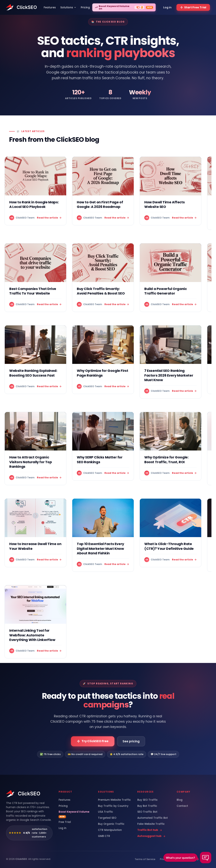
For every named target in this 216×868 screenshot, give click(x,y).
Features (64, 800)
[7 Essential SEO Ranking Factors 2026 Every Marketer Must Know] (171, 362)
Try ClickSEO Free (93, 741)
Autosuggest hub (151, 836)
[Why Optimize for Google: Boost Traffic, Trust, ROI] (171, 446)
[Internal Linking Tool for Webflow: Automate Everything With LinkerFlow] (35, 622)
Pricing (63, 806)
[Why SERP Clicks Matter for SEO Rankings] (103, 446)
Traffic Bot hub (150, 830)
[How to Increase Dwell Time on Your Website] (35, 533)
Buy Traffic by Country (113, 806)
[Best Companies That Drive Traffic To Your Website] (35, 278)
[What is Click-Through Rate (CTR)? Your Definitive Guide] (171, 533)
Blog (180, 800)
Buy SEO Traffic (148, 800)
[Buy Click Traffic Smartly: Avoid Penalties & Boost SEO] (103, 278)
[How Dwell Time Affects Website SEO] (171, 191)
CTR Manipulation (110, 830)
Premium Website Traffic (114, 800)
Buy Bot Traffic (147, 806)
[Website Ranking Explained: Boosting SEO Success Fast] (35, 360)
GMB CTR (104, 836)
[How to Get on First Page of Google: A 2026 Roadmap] (103, 191)
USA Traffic (106, 812)
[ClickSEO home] (23, 794)
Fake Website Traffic (151, 824)
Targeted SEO (107, 818)
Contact (182, 806)
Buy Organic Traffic (111, 824)
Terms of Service (145, 859)
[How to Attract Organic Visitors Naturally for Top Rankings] (35, 448)
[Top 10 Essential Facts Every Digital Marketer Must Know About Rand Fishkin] (103, 535)
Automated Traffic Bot (153, 818)
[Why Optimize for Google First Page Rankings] (103, 360)
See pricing (131, 741)
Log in (63, 828)
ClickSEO (21, 859)
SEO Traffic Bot (147, 812)
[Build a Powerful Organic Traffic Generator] (171, 278)
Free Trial (65, 822)
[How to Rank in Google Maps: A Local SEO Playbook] (35, 191)
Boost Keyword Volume (74, 814)
